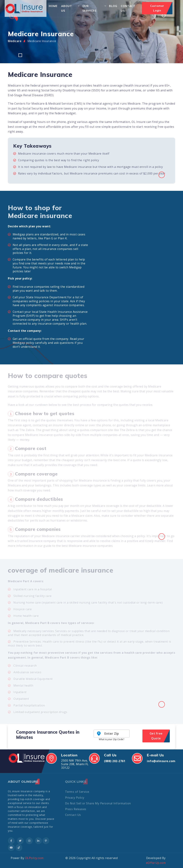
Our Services (89, 8)
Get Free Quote (156, 736)
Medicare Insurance (42, 41)
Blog (113, 6)
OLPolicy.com (34, 858)
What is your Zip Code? (112, 739)
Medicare (15, 41)
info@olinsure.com (161, 761)
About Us (66, 8)
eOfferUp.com (156, 863)
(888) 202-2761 (115, 761)
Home (53, 6)
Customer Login (157, 8)
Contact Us (128, 8)
